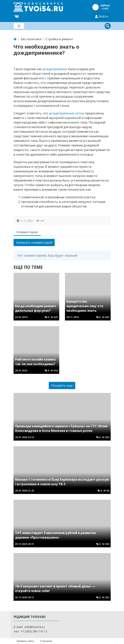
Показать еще (62, 385)
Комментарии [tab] (27, 232)
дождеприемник (55, 69)
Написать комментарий (34, 243)
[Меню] (19, 26)
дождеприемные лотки (66, 113)
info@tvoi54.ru (34, 627)
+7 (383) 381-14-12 (34, 631)
